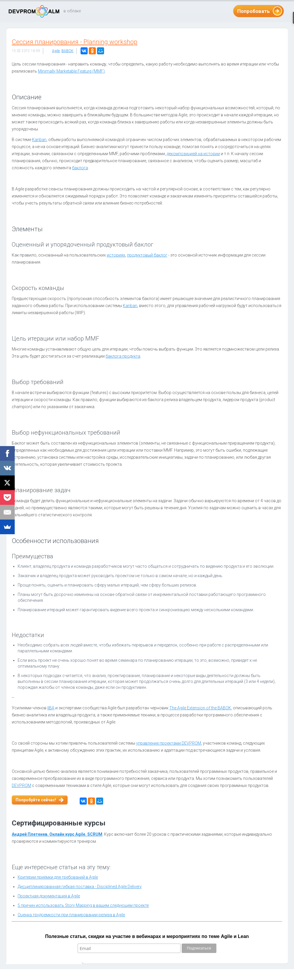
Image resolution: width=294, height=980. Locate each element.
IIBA (51, 708)
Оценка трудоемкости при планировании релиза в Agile (71, 915)
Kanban (39, 140)
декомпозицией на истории (193, 154)
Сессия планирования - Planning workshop (75, 42)
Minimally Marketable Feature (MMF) (71, 71)
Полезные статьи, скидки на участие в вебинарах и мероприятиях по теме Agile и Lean (147, 936)
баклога (80, 168)
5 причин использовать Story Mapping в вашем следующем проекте (83, 905)
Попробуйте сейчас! (36, 800)
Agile (56, 51)
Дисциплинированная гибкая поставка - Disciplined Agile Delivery (80, 887)
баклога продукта (123, 356)
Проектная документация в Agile (49, 896)
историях (116, 255)
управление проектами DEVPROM (169, 743)
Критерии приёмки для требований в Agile (58, 877)
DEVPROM (21, 785)
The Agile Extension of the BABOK (200, 708)
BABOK (67, 51)
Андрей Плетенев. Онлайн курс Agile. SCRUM (57, 834)
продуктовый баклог (147, 255)
